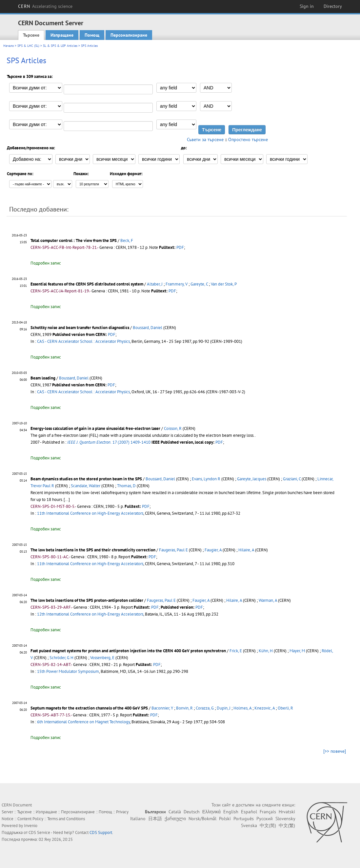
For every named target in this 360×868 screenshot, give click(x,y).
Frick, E (236, 651)
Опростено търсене (248, 139)
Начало (9, 46)
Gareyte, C (199, 284)
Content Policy (30, 819)
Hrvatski (287, 812)
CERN (45, 6)
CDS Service (39, 832)
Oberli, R (285, 708)
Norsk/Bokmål (202, 819)
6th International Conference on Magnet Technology (83, 722)
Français (268, 812)
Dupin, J (224, 708)
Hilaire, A (246, 550)
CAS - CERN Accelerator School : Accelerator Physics (83, 341)
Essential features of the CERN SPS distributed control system (87, 284)
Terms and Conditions (66, 819)
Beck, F (127, 240)
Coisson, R (173, 428)
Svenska (249, 825)
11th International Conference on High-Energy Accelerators (90, 513)
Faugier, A (213, 550)
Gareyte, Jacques (252, 479)
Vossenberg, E (102, 658)
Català (175, 812)
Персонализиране (129, 35)
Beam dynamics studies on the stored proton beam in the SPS (86, 479)
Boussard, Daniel (148, 328)
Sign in (307, 6)
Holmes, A (242, 708)
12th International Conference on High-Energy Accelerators (90, 614)
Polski (225, 819)
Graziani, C (292, 479)
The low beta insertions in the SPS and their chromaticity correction (93, 550)
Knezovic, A (265, 708)
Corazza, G (205, 708)
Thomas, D (126, 486)
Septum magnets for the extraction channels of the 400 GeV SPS (89, 708)
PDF (180, 247)
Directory (333, 6)
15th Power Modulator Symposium (68, 671)
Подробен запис (46, 263)
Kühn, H (266, 651)
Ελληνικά (211, 812)
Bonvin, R (184, 708)
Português (244, 819)
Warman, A (268, 600)
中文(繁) (287, 825)
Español (249, 812)
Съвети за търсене (205, 139)
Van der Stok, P (224, 284)
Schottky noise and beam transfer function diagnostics (80, 328)
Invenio (31, 826)
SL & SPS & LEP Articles (60, 46)
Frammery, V (177, 284)
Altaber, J (155, 284)
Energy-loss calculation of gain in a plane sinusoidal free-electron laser (95, 428)
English (231, 812)
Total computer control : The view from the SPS (74, 240)
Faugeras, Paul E (173, 550)
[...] (67, 499)
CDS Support (101, 832)
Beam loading (43, 378)
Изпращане (62, 35)
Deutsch (192, 812)
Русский (265, 819)
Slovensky (285, 819)
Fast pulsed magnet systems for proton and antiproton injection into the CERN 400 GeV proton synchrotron (128, 651)
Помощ (92, 35)
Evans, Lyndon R (206, 479)
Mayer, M (297, 651)
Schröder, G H (61, 658)
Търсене (31, 35)
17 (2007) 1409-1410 (109, 442)
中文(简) (268, 825)
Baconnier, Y (162, 708)
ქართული (175, 819)
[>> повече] (335, 751)
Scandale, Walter (86, 486)
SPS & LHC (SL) (28, 46)
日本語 (155, 819)
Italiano (138, 819)
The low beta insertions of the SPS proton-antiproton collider (87, 600)
